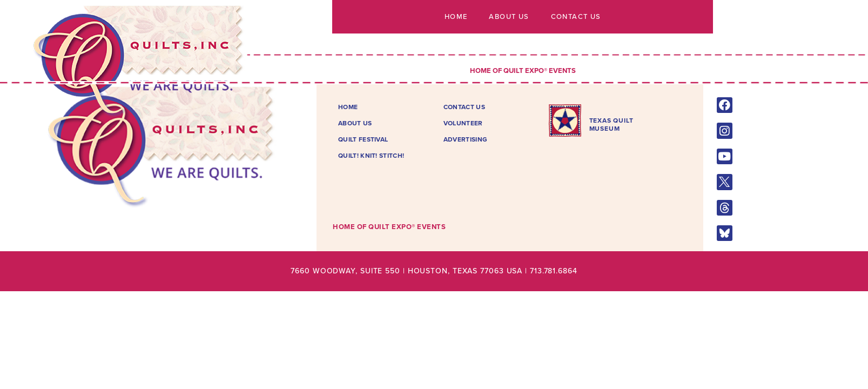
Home (456, 17)
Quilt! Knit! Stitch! (371, 156)
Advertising (465, 139)
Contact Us (576, 17)
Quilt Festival (363, 139)
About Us (509, 17)
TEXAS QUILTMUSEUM (611, 124)
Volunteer (463, 123)
